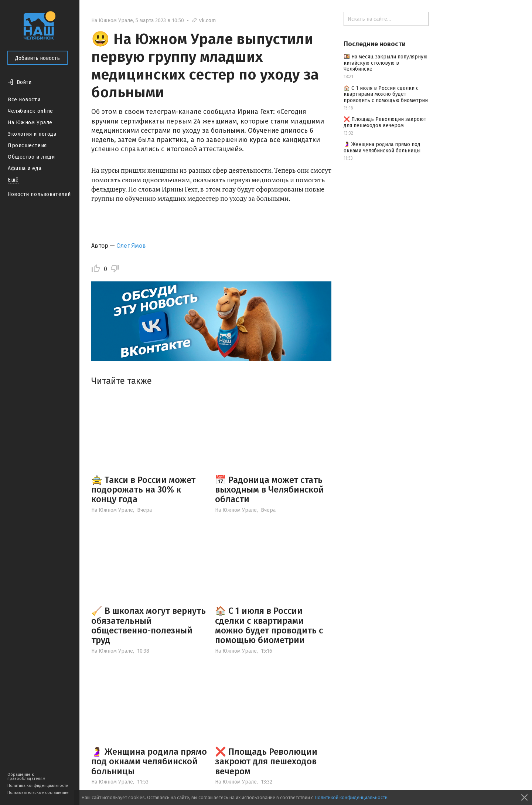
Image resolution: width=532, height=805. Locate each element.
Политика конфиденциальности (38, 786)
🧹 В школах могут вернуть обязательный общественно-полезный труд (149, 625)
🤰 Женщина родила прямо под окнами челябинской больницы (149, 762)
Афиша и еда (25, 168)
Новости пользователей (39, 194)
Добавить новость (37, 58)
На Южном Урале (30, 123)
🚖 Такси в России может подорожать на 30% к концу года (143, 490)
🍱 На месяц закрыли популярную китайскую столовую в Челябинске (386, 63)
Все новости (24, 100)
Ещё (13, 180)
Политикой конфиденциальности (351, 797)
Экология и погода (32, 134)
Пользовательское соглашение (38, 793)
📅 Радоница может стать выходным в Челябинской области (270, 490)
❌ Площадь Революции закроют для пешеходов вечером (266, 762)
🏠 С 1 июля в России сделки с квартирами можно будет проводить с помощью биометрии (269, 625)
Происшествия (27, 146)
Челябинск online (30, 111)
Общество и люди (31, 157)
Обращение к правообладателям (26, 777)
